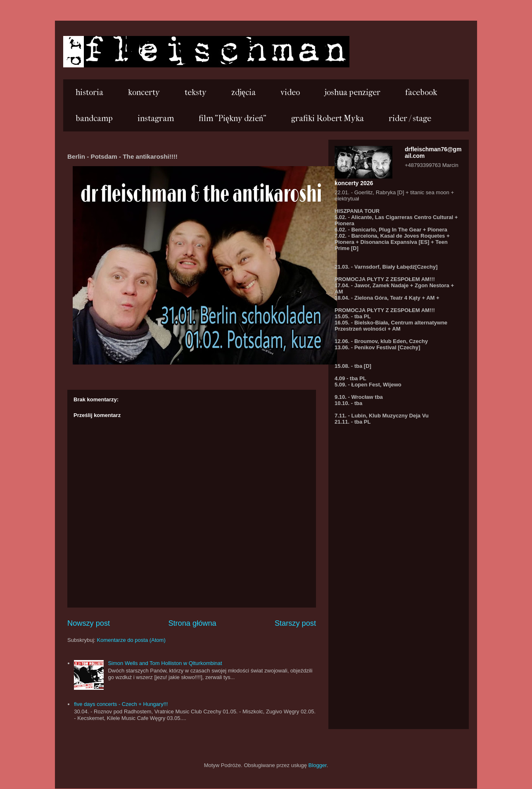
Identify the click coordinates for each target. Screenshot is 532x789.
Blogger (318, 765)
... (75, 51)
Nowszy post (89, 623)
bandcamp (94, 118)
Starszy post (295, 623)
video (290, 92)
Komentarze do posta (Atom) (131, 640)
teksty (196, 92)
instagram (156, 118)
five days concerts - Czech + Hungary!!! (121, 704)
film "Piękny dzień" (233, 118)
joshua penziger (353, 92)
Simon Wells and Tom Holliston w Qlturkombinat (165, 663)
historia (89, 92)
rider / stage (410, 118)
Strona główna (192, 623)
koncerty (144, 92)
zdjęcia (243, 92)
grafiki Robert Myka (328, 118)
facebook (421, 92)
